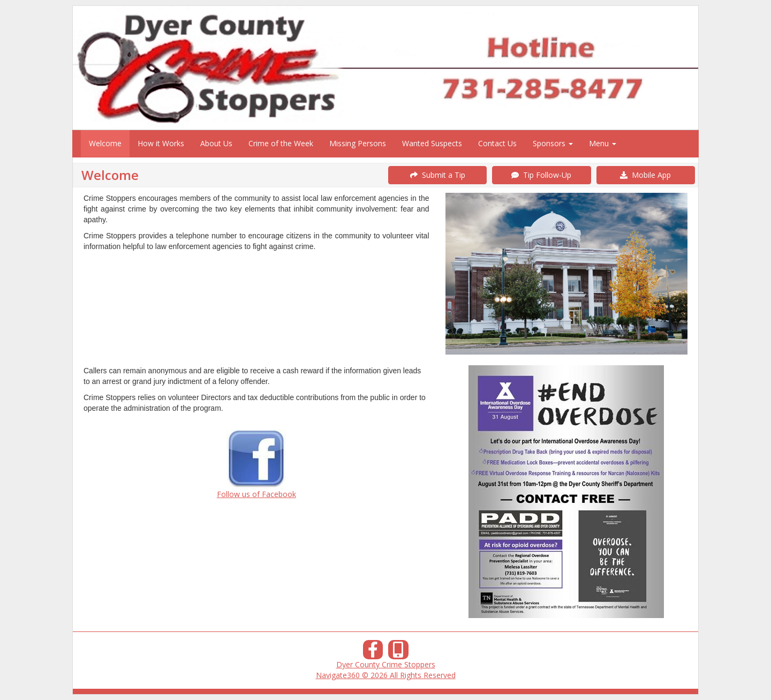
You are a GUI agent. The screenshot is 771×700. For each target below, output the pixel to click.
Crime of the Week (281, 143)
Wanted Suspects (432, 143)
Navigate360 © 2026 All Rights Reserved (386, 675)
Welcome (105, 143)
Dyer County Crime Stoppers (386, 664)
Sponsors (553, 143)
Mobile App (645, 175)
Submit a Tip (438, 175)
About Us (216, 143)
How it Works (161, 143)
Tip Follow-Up (541, 175)
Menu (603, 143)
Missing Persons (358, 143)
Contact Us (497, 143)
